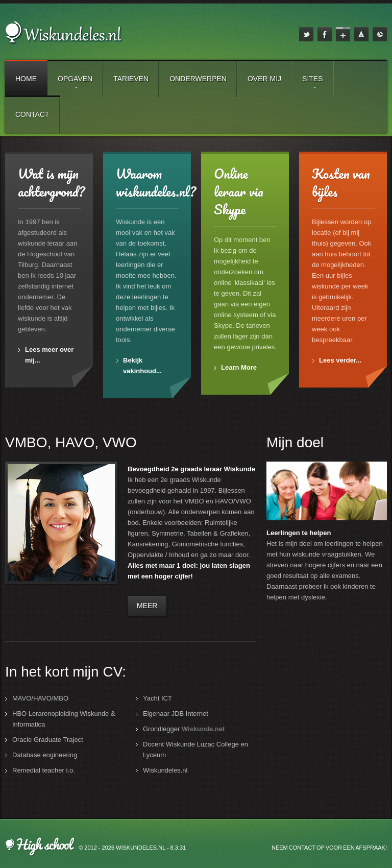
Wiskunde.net (203, 729)
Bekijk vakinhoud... (142, 366)
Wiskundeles (68, 36)
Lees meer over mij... (49, 355)
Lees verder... (340, 360)
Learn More (239, 367)
